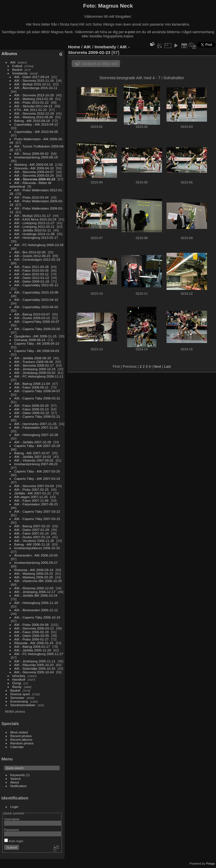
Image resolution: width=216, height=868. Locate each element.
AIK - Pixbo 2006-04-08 (31, 625)
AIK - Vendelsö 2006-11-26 (34, 541)
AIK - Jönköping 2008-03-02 (35, 373)
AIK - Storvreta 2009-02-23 (35, 179)
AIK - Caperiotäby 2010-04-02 (36, 307)
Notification (19, 786)
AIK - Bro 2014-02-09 (30, 252)
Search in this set (100, 64)
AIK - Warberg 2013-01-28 (34, 99)
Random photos (22, 743)
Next (157, 366)
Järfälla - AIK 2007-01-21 (33, 493)
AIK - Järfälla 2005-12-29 (33, 650)
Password (12, 830)
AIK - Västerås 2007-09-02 (34, 460)
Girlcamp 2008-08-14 (30, 340)
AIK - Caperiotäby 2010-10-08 (36, 292)
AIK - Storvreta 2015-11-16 (34, 80)
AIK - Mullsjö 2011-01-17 (33, 216)
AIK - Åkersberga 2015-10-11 (36, 88)
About (15, 782)
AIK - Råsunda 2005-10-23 (34, 665)
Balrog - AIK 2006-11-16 (32, 544)
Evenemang (19, 701)
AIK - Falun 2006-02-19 (31, 632)
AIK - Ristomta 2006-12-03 (34, 588)
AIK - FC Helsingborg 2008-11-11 (39, 376)
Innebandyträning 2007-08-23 (36, 464)
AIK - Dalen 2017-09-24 (32, 77)
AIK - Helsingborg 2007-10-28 (36, 435)
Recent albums (21, 739)
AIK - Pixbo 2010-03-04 (31, 197)
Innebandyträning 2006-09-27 (36, 563)
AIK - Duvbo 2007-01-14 (32, 537)
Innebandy (20, 73)
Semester (17, 698)
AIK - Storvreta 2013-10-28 (34, 95)
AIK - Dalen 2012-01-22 (32, 278)
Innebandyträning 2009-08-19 (36, 157)
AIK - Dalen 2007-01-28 (32, 530)
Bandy (17, 687)
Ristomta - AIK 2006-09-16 (34, 570)
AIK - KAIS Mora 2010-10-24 (35, 219)
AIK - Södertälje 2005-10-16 (35, 668)
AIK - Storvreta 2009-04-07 (34, 172)
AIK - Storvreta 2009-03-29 (34, 175)
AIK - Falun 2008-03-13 (31, 409)
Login (14, 807)
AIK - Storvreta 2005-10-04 (34, 672)
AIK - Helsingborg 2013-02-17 (36, 238)
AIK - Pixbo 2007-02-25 (31, 489)
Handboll (19, 679)
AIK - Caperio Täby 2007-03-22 (37, 511)
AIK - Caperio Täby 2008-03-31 (37, 398)
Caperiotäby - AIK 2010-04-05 (36, 132)
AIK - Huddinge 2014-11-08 (34, 234)
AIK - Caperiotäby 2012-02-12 (36, 285)
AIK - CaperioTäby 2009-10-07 (37, 321)
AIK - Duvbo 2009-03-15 (32, 318)
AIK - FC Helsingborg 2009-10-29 (39, 245)
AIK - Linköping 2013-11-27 (34, 223)
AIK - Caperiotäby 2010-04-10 (36, 300)
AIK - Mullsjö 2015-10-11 (33, 84)
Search (16, 779)
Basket (17, 70)
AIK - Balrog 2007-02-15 (32, 526)
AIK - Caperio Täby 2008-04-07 (37, 391)
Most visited (19, 732)
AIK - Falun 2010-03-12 (31, 274)
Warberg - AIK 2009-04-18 (34, 164)
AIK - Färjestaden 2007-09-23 (36, 504)
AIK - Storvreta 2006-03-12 (34, 628)
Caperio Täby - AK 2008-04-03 (37, 351)
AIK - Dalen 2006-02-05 (32, 636)
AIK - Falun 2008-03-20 (31, 405)
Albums (9, 54)
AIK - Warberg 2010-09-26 (34, 117)
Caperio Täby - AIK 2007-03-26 (37, 471)
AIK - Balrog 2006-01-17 (32, 647)
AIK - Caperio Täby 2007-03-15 (37, 519)
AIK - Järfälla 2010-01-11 (33, 230)
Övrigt (17, 683)
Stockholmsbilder (23, 705)
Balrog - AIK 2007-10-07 (32, 453)
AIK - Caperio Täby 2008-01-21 (37, 416)
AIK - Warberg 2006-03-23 (34, 573)
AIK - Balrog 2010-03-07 (32, 314)
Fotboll (17, 66)
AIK (13, 62)
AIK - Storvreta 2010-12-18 (34, 113)
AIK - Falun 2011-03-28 (31, 267)
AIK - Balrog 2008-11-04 (32, 384)
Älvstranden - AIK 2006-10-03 (36, 555)
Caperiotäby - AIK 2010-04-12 (36, 124)
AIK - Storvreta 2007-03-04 (34, 486)
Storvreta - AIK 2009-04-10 (34, 168)
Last (167, 366)
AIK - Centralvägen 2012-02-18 (37, 259)
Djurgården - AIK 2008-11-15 (35, 336)
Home (74, 47)
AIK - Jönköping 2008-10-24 (35, 369)
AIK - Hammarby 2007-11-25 (35, 424)
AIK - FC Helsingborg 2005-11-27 (39, 654)
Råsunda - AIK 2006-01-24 (34, 643)
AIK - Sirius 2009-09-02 (31, 154)
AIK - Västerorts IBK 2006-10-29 (38, 581)
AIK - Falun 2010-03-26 (31, 270)
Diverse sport (20, 694)
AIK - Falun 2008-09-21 (31, 387)
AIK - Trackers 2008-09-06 (34, 362)
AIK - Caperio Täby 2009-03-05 (37, 329)
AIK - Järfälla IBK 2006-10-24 (36, 595)
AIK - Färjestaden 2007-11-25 (36, 427)
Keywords (18, 775)
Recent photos (21, 736)
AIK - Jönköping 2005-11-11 (35, 661)
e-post (130, 32)
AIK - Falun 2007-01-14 (31, 533)
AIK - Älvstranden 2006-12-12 (36, 610)
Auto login (14, 841)
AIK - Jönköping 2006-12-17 (35, 592)
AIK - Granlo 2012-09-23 (32, 256)
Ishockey (19, 676)
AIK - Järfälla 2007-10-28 (33, 442)
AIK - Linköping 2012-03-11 (34, 227)
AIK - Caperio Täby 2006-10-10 (37, 617)
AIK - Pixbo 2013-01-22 (31, 102)
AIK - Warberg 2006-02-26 (34, 577)
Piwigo (211, 864)
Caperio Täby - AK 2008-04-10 (37, 343)
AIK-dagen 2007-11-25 (31, 497)
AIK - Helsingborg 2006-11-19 (36, 603)
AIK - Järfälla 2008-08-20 (33, 358)
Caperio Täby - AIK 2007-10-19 (37, 446)
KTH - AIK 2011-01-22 (31, 110)
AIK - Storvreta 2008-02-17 (34, 365)
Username (12, 819)
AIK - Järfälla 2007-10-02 (33, 457)
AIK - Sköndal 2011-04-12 (33, 106)
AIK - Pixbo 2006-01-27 (31, 639)
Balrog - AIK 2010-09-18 (32, 121)
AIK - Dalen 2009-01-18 (32, 281)
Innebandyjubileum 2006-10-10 (37, 548)
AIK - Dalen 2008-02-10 (32, 413)
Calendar (17, 747)
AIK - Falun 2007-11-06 (31, 500)
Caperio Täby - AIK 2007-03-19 (37, 479)
